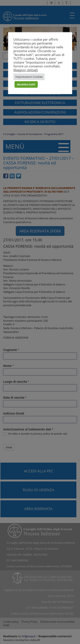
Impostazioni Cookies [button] (29, 77)
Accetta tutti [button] (26, 84)
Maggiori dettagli (26, 70)
